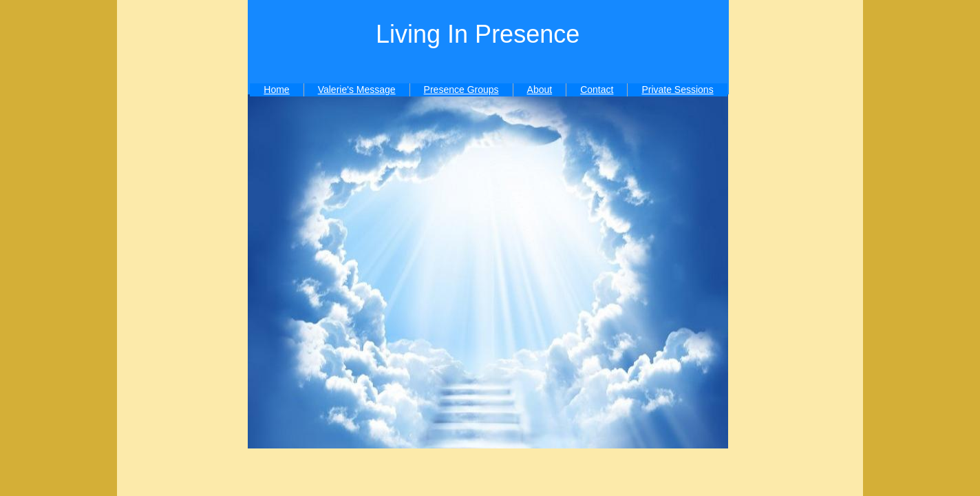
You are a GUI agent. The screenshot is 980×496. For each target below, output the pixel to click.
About (540, 90)
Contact (597, 90)
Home (276, 90)
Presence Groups (461, 90)
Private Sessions (677, 90)
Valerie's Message (357, 90)
